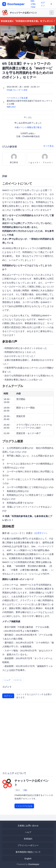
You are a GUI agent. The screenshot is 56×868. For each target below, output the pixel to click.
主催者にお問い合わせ (28, 826)
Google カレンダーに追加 (17, 90)
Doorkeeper (34, 864)
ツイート (18, 680)
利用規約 (28, 839)
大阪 (25, 790)
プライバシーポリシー (28, 845)
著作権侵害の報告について (28, 852)
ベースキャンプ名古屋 (17, 98)
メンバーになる (24, 806)
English (28, 859)
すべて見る (49, 146)
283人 (18, 790)
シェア (7, 680)
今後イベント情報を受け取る (28, 127)
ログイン (8, 696)
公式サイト (41, 533)
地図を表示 (11, 107)
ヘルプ (28, 832)
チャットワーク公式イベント (23, 13)
